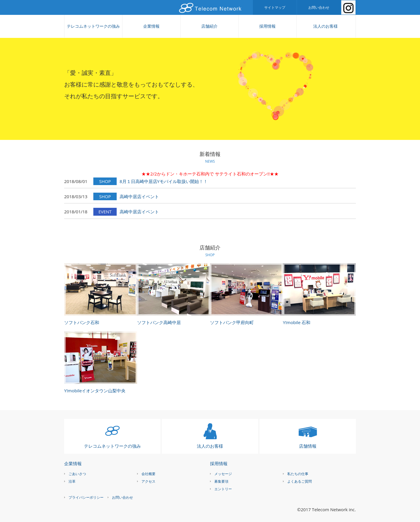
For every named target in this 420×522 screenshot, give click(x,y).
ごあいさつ (77, 474)
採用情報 (267, 26)
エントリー (223, 489)
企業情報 (151, 26)
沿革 (72, 481)
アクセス (148, 481)
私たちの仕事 (298, 474)
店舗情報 (308, 446)
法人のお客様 (325, 26)
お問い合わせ (319, 7)
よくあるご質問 (300, 481)
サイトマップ (275, 7)
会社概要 (148, 474)
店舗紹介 (209, 26)
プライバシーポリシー (86, 497)
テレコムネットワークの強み (93, 26)
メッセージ (223, 474)
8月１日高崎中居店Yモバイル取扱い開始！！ (164, 181)
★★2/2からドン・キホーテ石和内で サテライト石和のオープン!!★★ (210, 174)
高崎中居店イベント (139, 196)
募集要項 (221, 481)
